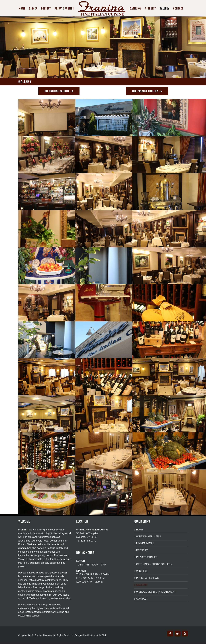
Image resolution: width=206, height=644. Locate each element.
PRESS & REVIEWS (148, 578)
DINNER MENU (145, 543)
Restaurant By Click (97, 635)
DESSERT (142, 550)
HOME (140, 530)
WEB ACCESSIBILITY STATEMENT (156, 592)
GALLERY (142, 585)
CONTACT (142, 599)
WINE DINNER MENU (148, 537)
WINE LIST (142, 571)
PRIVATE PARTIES (147, 557)
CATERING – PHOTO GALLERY (154, 564)
